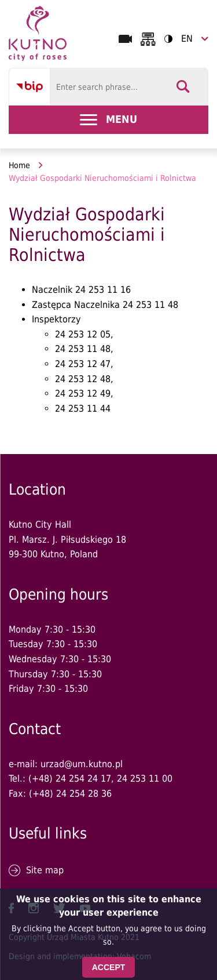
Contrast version (165, 39)
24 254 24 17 (83, 778)
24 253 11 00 (145, 778)
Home (19, 165)
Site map (45, 870)
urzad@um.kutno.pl (82, 764)
